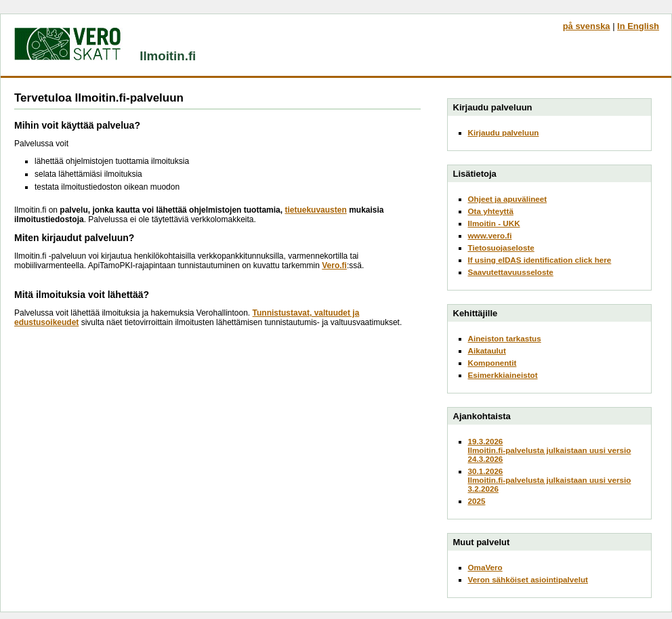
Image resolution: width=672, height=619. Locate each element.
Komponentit (492, 363)
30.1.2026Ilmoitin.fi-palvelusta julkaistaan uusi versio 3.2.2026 (550, 480)
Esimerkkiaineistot (503, 375)
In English (638, 26)
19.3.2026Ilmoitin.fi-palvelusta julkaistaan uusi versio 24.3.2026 (550, 450)
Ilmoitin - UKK (494, 223)
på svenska (587, 26)
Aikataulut (487, 350)
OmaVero (485, 567)
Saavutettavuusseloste (511, 272)
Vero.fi (334, 265)
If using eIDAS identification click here (540, 260)
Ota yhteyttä (491, 211)
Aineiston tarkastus (505, 338)
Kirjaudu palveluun (504, 132)
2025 (477, 501)
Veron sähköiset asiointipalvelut (528, 579)
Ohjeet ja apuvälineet (508, 199)
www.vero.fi (490, 235)
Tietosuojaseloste (501, 248)
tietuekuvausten (315, 210)
